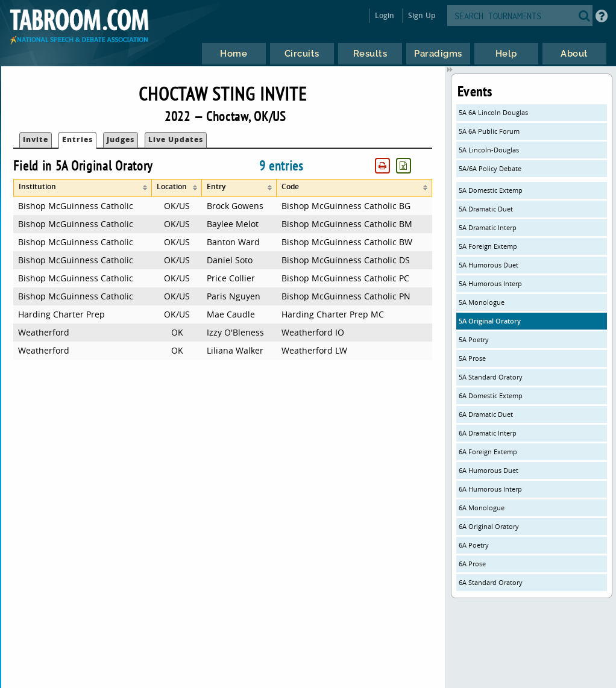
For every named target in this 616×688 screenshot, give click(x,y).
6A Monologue (482, 508)
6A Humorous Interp (490, 489)
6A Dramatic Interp (488, 433)
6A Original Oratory (489, 526)
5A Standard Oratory (491, 377)
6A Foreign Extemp (488, 452)
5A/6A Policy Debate (490, 168)
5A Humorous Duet (489, 265)
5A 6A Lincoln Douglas (493, 112)
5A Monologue (482, 302)
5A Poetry (474, 339)
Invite (36, 139)
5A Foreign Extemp (488, 246)
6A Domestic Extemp (491, 396)
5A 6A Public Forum (489, 131)
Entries (77, 139)
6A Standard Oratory (491, 582)
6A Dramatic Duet (486, 414)
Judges (121, 139)
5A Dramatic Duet (486, 209)
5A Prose (472, 358)
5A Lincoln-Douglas (489, 150)
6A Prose (472, 564)
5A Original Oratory (490, 321)
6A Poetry (474, 545)
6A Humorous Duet (489, 470)
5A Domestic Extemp (491, 190)
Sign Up (422, 15)
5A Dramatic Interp (488, 227)
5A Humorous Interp (490, 283)
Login (385, 15)
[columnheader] (83, 188)
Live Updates (176, 139)
